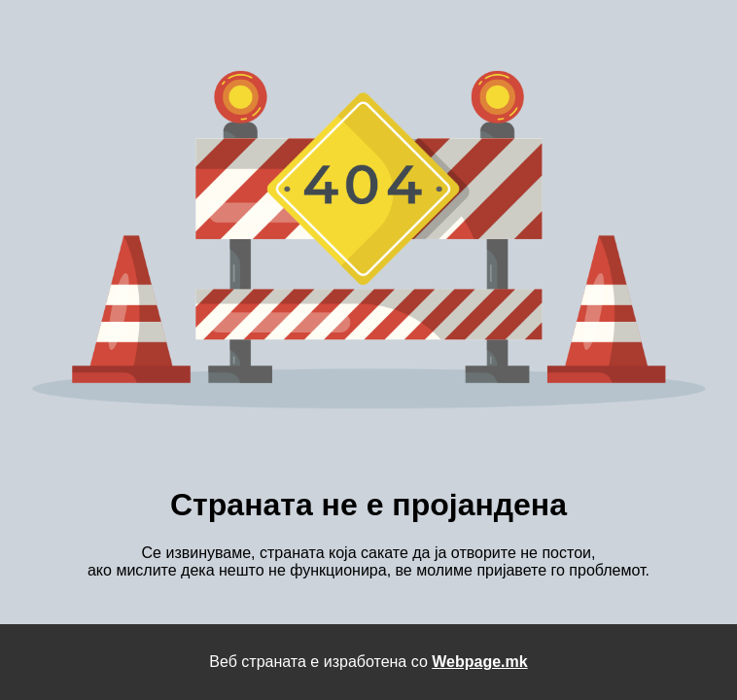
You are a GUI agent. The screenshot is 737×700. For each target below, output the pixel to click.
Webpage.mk (479, 662)
